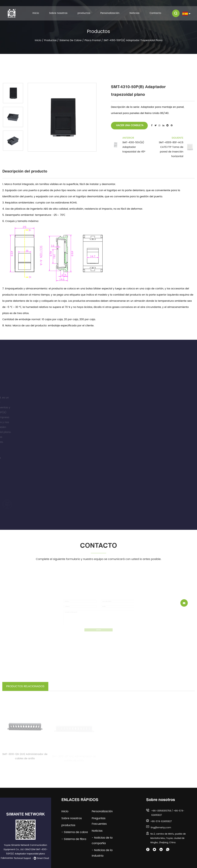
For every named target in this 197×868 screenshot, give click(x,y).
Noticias (135, 13)
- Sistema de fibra (74, 839)
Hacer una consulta (129, 125)
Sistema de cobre (70, 40)
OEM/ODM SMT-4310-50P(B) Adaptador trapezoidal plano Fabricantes (24, 854)
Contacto (155, 13)
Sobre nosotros (58, 13)
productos (84, 13)
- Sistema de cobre (75, 832)
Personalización (110, 13)
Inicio (36, 13)
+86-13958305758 (161, 811)
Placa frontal (93, 40)
